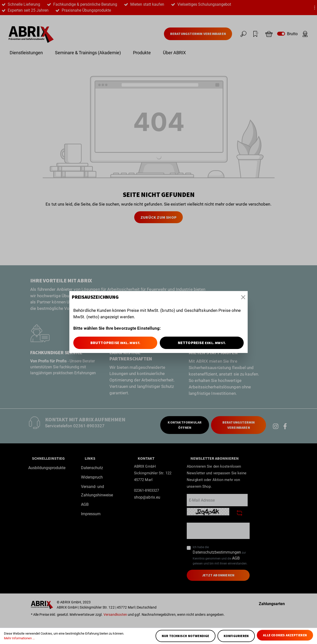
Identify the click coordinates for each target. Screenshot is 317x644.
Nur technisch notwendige (185, 636)
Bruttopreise (115, 343)
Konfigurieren (236, 636)
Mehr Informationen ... (19, 638)
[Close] (243, 297)
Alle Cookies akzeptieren (285, 635)
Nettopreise (202, 343)
